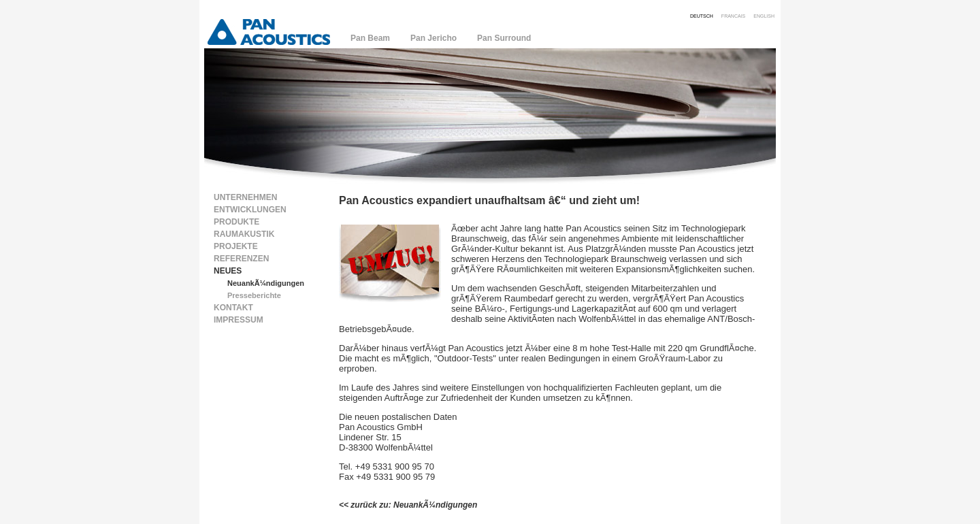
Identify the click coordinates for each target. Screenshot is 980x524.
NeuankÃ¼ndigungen (266, 283)
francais (733, 15)
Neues (228, 271)
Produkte (236, 222)
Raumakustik (244, 234)
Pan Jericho (434, 38)
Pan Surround (504, 38)
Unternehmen (245, 197)
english (764, 15)
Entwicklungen (250, 210)
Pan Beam (370, 38)
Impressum (239, 320)
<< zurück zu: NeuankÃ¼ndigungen (408, 505)
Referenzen (241, 259)
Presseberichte (254, 295)
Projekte (236, 246)
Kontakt (233, 308)
